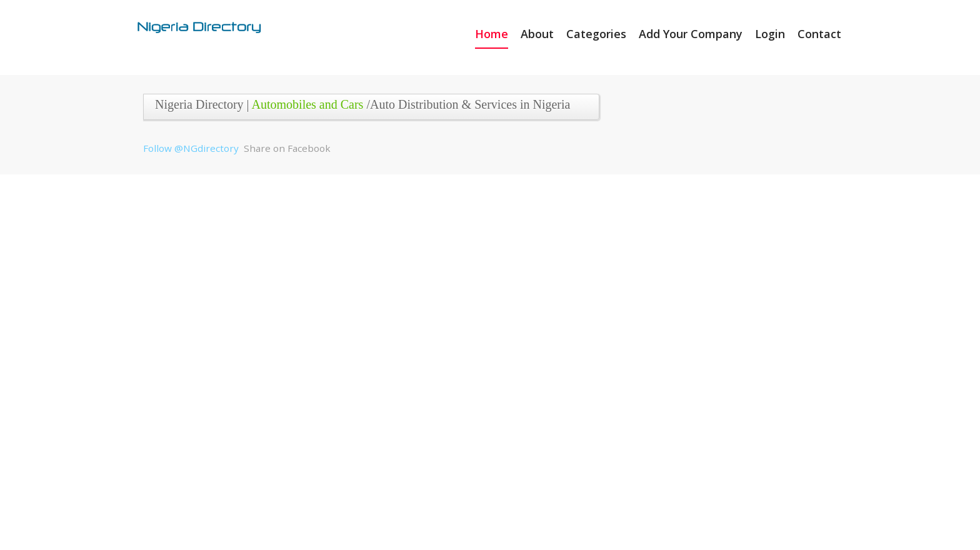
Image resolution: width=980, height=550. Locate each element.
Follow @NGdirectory (191, 148)
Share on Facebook (287, 148)
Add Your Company (691, 34)
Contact (819, 34)
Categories (596, 34)
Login (770, 34)
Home (492, 34)
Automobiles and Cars (308, 104)
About (537, 34)
